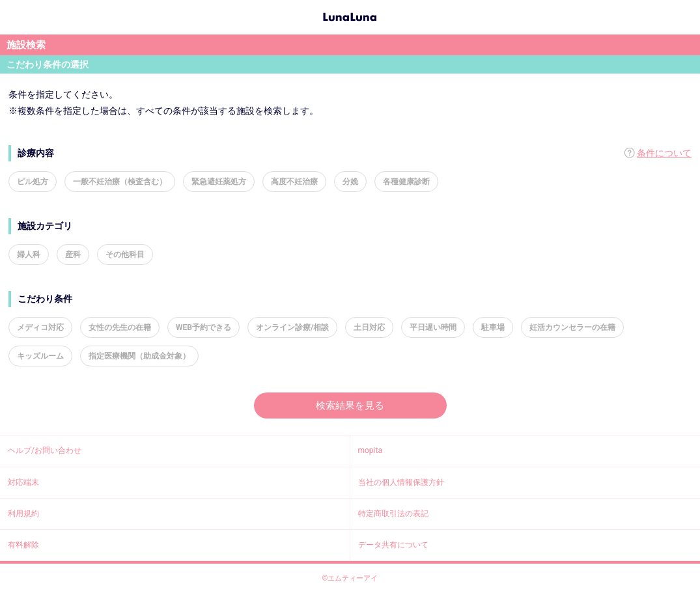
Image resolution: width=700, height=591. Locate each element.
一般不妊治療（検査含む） (120, 182)
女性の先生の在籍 (120, 327)
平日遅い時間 (433, 327)
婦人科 (29, 254)
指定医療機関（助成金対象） (139, 356)
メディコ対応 (40, 327)
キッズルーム (40, 356)
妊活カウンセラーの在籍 (572, 327)
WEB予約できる (203, 327)
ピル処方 (33, 182)
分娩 (350, 182)
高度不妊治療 (294, 182)
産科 (73, 254)
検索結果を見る (350, 405)
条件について (664, 153)
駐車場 (493, 327)
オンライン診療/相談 (292, 327)
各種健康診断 (406, 182)
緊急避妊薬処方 (219, 182)
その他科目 (125, 254)
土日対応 (369, 327)
